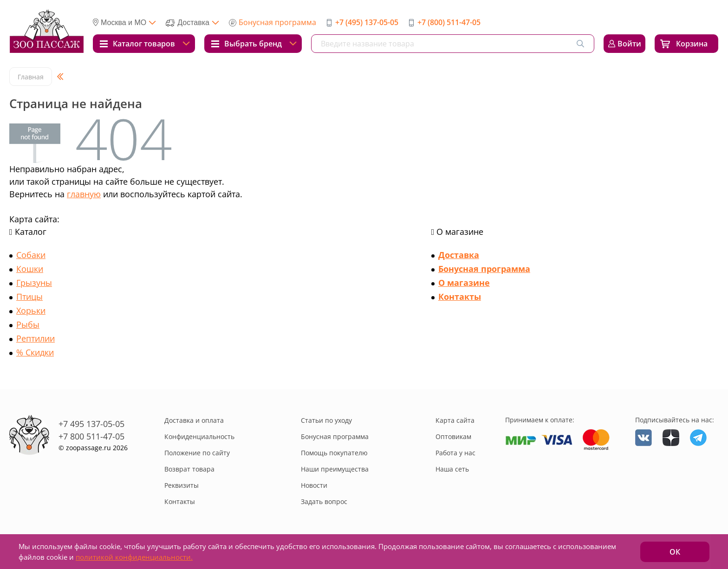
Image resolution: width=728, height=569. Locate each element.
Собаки (31, 255)
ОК (675, 552)
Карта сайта (455, 420)
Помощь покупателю (334, 453)
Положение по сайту (197, 453)
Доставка (459, 255)
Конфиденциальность (199, 436)
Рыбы (28, 324)
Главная (31, 77)
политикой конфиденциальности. (134, 557)
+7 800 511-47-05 (91, 436)
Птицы (29, 297)
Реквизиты (182, 485)
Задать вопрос (324, 501)
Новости (314, 485)
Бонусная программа (277, 22)
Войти (629, 44)
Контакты (460, 297)
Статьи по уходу (326, 420)
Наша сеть (452, 469)
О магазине (464, 283)
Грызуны (34, 283)
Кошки (30, 269)
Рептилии (36, 338)
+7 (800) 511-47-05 (449, 22)
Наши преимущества (335, 469)
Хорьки (31, 310)
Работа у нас (455, 453)
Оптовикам (453, 436)
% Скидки (35, 352)
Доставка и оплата (194, 420)
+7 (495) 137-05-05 (367, 22)
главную (84, 194)
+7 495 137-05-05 (91, 424)
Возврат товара (189, 469)
